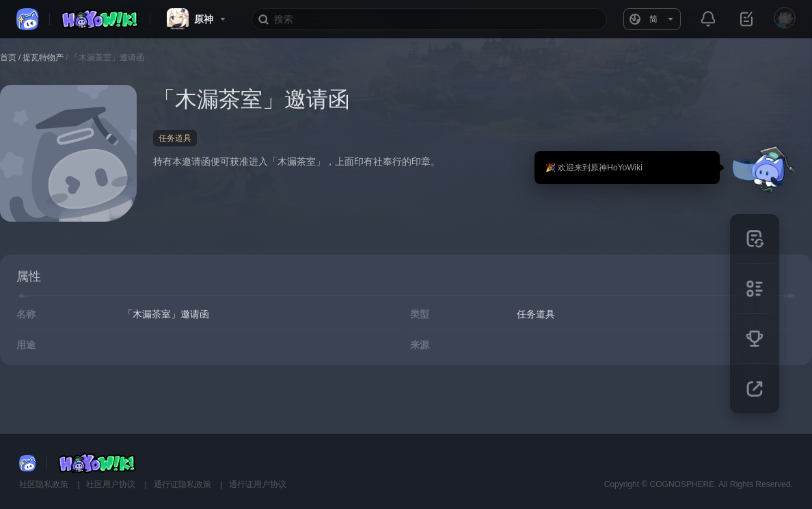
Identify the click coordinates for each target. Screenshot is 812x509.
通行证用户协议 (258, 484)
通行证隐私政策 (184, 484)
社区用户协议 (112, 484)
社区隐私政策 (45, 484)
